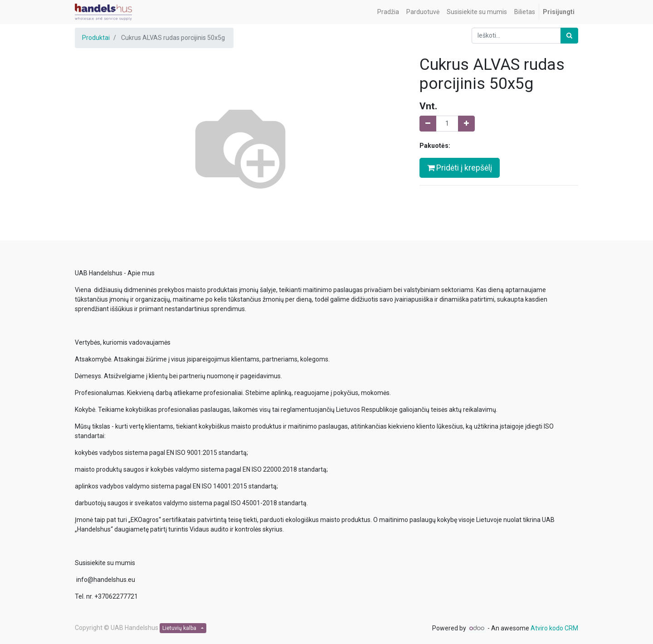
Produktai (96, 38)
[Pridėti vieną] (466, 124)
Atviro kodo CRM (554, 628)
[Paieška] (569, 36)
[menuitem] (388, 12)
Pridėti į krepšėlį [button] (460, 168)
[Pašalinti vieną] (428, 124)
